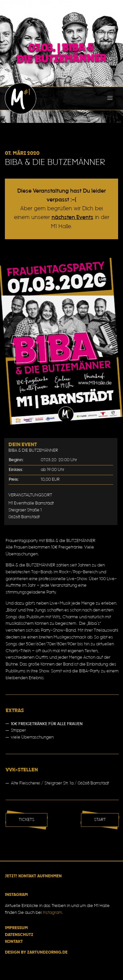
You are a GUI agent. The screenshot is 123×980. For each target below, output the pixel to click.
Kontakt (14, 942)
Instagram (52, 913)
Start (103, 820)
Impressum (16, 928)
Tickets (29, 820)
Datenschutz (19, 935)
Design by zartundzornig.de (36, 953)
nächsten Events (72, 218)
